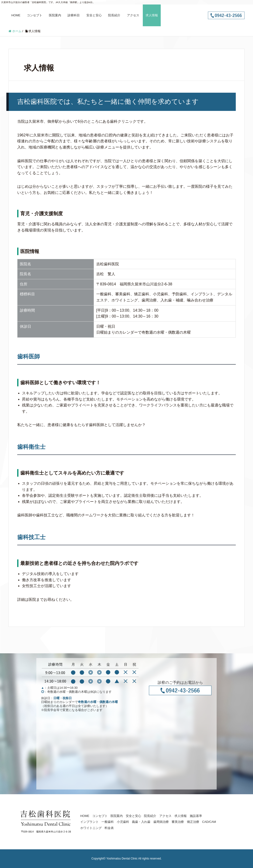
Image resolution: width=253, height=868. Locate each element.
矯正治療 (193, 822)
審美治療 (178, 822)
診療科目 (74, 15)
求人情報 (152, 15)
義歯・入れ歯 (141, 822)
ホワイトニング (91, 828)
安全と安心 (94, 15)
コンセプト (35, 15)
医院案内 (55, 15)
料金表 (109, 828)
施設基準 (196, 816)
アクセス (133, 15)
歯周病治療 (161, 822)
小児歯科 (123, 822)
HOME (16, 15)
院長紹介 (114, 15)
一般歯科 (108, 822)
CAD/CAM (209, 822)
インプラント (89, 822)
